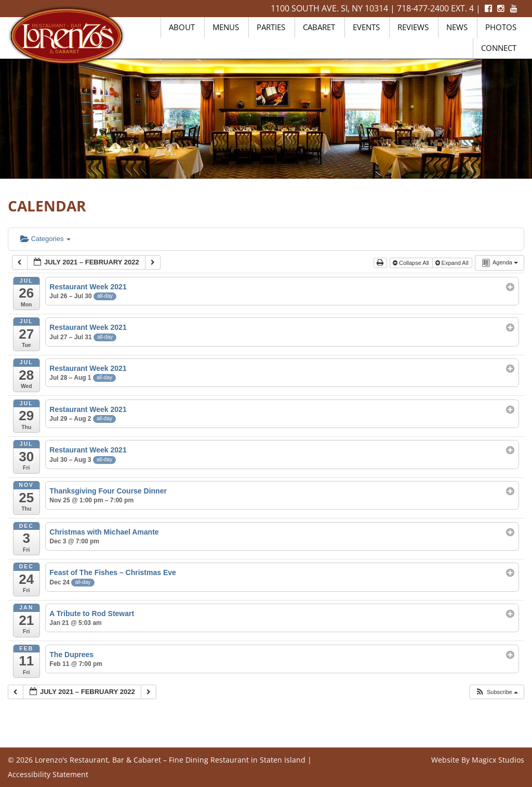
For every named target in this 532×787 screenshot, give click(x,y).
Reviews (413, 27)
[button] (496, 692)
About (182, 27)
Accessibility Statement (48, 774)
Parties (271, 27)
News (457, 27)
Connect (499, 48)
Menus (226, 27)
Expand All (453, 263)
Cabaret (319, 27)
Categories (45, 239)
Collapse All (412, 263)
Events (366, 27)
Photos (501, 27)
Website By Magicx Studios (478, 760)
